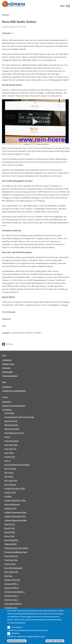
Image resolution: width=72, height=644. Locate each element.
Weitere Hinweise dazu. (43, 144)
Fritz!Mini (8, 497)
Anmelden (6, 333)
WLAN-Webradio (9, 312)
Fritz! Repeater (10, 485)
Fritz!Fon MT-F (10, 493)
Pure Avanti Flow (11, 556)
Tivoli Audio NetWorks (13, 604)
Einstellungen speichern (17, 641)
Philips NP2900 (10, 544)
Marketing (16, 633)
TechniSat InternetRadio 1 (15, 592)
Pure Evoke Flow (11, 560)
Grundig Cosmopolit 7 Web (15, 501)
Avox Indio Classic (12, 441)
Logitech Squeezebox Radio (15, 520)
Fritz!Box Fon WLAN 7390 (15, 489)
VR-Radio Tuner (11, 608)
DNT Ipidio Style (11, 481)
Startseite (6, 15)
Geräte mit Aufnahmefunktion (14, 406)
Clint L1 (7, 461)
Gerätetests (7, 360)
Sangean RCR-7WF (12, 580)
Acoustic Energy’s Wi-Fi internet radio (19, 417)
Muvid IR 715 (10, 524)
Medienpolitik (7, 372)
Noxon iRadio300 (11, 540)
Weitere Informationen (18, 623)
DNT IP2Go (9, 473)
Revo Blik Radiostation (13, 568)
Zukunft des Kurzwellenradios (14, 391)
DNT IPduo (9, 477)
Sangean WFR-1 (11, 584)
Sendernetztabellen (10, 376)
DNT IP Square (10, 469)
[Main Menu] (64, 6)
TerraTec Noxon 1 (11, 596)
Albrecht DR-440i (11, 425)
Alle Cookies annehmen (55, 641)
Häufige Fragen (8, 364)
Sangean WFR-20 (11, 588)
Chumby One (10, 457)
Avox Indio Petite (11, 445)
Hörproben (7, 368)
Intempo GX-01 (10, 508)
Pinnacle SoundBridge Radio (16, 552)
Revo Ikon (8, 576)
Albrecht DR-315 (11, 421)
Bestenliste (7, 402)
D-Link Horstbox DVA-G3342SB (17, 465)
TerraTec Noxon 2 (11, 600)
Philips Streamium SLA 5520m (16, 548)
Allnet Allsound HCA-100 (14, 433)
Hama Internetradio (12, 504)
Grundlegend (17, 627)
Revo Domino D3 (11, 572)
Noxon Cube (9, 536)
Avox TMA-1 (9, 453)
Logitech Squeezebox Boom (15, 512)
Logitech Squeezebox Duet (15, 516)
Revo (4, 326)
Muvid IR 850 (10, 532)
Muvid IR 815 (10, 528)
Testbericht (6, 319)
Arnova (7, 437)
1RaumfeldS (9, 413)
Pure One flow (10, 564)
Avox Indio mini (10, 449)
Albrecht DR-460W (12, 429)
